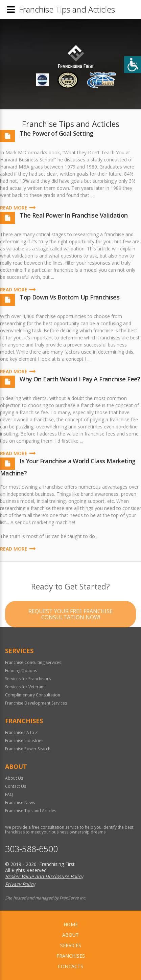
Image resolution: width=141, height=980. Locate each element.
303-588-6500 (31, 849)
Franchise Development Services (36, 703)
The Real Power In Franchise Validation (74, 215)
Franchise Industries (24, 741)
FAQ (9, 794)
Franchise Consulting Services (33, 662)
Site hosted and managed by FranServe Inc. (46, 898)
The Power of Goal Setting (56, 133)
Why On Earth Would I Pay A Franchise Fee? (80, 379)
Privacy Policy (20, 884)
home (71, 924)
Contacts (70, 966)
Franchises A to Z (21, 732)
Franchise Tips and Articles (31, 811)
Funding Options (21, 671)
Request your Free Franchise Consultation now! (70, 629)
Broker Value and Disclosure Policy (44, 876)
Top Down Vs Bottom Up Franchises (69, 297)
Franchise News (20, 803)
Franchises (71, 956)
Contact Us (16, 786)
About (70, 935)
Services (71, 945)
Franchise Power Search (28, 749)
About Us (14, 778)
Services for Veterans (25, 687)
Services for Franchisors (28, 679)
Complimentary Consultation (33, 695)
